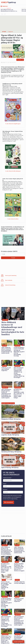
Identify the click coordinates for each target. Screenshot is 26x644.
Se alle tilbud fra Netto (13, 219)
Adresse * (5, 489)
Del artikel (20, 60)
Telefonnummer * (7, 478)
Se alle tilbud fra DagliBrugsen (13, 124)
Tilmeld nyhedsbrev (18, 642)
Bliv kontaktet (9, 502)
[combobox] (4, 492)
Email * (5, 484)
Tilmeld (13, 258)
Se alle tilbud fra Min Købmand (13, 171)
